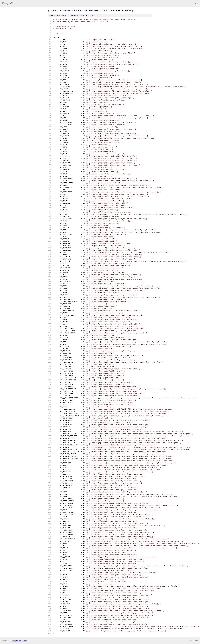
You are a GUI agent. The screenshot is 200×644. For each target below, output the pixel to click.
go (49, 10)
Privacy (19, 641)
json (196, 641)
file (91, 16)
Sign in (196, 3)
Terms (25, 641)
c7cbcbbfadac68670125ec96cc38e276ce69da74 (78, 10)
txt (191, 641)
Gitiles (13, 641)
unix (105, 10)
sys (53, 10)
